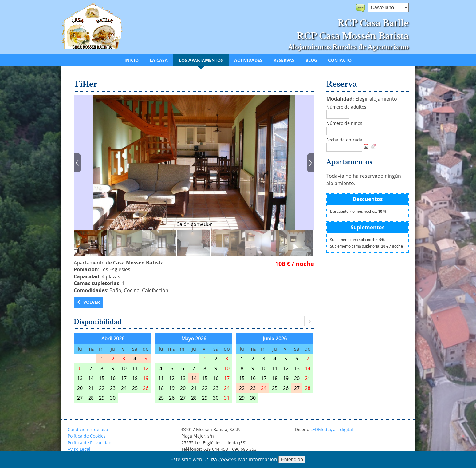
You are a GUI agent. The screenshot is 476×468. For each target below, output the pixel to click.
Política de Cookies (87, 436)
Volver (92, 302)
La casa (159, 60)
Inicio (132, 60)
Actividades (248, 60)
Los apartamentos (201, 60)
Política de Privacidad (90, 443)
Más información (258, 459)
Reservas (284, 60)
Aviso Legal (79, 449)
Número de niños (344, 123)
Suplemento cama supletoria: (366, 246)
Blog (311, 60)
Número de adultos (346, 107)
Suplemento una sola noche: (357, 240)
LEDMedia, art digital (332, 429)
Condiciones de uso (88, 429)
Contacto (340, 60)
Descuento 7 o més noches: (358, 211)
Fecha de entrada (344, 140)
